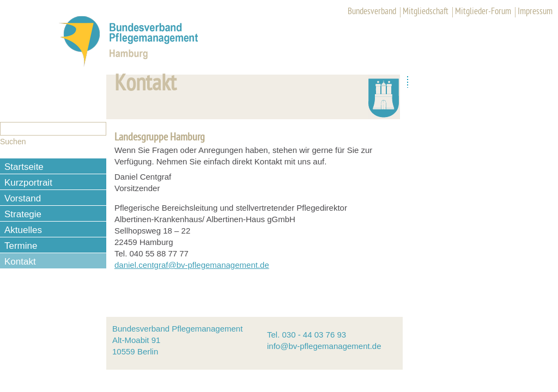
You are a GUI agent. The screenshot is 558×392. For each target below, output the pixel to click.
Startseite (24, 167)
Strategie (23, 214)
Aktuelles (23, 230)
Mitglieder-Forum (483, 12)
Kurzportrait (28, 183)
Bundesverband (372, 12)
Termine (21, 246)
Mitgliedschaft (426, 12)
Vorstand (23, 198)
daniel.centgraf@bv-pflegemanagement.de (192, 265)
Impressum (535, 12)
